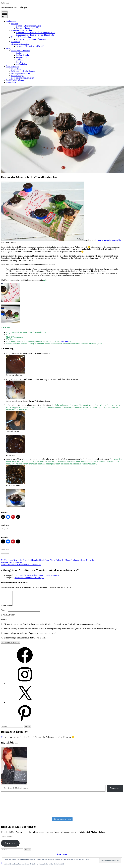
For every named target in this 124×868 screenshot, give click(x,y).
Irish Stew (65, 341)
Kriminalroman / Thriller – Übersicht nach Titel (35, 35)
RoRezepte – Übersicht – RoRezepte (29, 578)
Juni (30, 560)
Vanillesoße (11, 562)
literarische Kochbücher (21, 44)
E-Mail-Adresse (8, 618)
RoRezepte (5, 3)
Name (4, 613)
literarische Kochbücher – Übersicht (30, 46)
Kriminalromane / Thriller (21, 30)
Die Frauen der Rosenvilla (109, 240)
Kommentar (7, 609)
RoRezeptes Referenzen (21, 73)
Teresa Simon (91, 560)
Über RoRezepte (13, 67)
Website (4, 622)
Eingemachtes (22, 57)
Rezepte (9, 48)
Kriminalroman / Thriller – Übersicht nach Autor (36, 33)
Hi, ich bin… (16, 69)
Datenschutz (11, 82)
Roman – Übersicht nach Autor (28, 26)
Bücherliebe (11, 21)
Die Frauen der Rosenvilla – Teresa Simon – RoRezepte (37, 575)
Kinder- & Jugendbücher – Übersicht (31, 39)
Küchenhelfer (21, 64)
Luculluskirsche (39, 560)
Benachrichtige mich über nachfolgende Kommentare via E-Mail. (30, 636)
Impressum (62, 857)
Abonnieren (115, 791)
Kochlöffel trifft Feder (15, 80)
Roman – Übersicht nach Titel (28, 28)
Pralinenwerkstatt (79, 560)
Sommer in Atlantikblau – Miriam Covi (21, 565)
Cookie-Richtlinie (59, 864)
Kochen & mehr (22, 55)
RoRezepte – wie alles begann (23, 71)
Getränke (20, 60)
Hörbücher (15, 42)
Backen (19, 53)
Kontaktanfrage (17, 76)
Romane (14, 24)
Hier (3, 740)
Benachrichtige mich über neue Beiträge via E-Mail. (25, 641)
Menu (4, 14)
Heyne (25, 560)
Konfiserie (20, 62)
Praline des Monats (63, 560)
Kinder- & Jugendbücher (21, 37)
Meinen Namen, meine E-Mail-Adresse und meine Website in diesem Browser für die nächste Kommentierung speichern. (53, 627)
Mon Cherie (50, 560)
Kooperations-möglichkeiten (22, 78)
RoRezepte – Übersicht (20, 51)
